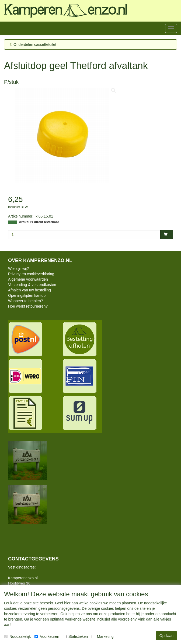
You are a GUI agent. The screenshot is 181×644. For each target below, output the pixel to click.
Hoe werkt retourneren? (28, 306)
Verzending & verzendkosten (32, 285)
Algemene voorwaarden (28, 279)
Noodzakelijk (17, 636)
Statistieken (75, 636)
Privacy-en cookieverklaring (31, 274)
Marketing (102, 636)
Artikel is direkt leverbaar (39, 222)
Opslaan (166, 636)
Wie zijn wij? (18, 268)
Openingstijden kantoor (27, 295)
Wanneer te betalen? (25, 301)
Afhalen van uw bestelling (29, 290)
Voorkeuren (47, 636)
